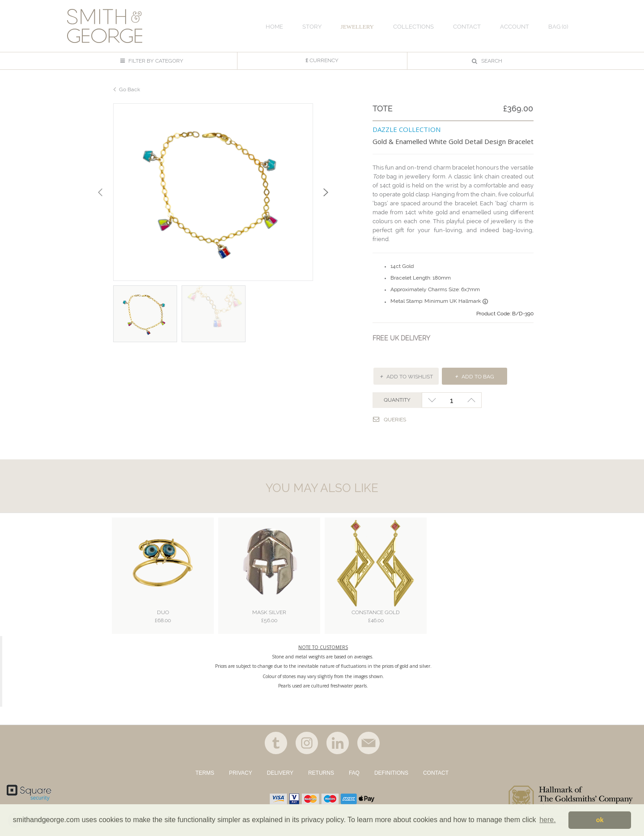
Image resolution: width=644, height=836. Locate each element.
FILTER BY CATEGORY (152, 61)
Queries (390, 419)
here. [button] (547, 820)
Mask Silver (269, 617)
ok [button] (600, 820)
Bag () (558, 27)
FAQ (354, 773)
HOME (274, 27)
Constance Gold (376, 617)
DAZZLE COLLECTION (407, 129)
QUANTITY (397, 400)
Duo (163, 617)
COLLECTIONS (413, 27)
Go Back (129, 89)
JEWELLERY (357, 27)
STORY (312, 27)
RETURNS (321, 773)
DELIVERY (280, 773)
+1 (472, 400)
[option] (213, 192)
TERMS (205, 773)
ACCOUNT (515, 27)
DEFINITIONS (391, 773)
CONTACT (436, 773)
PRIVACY (241, 773)
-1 (432, 400)
